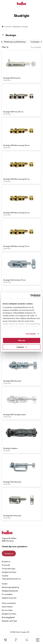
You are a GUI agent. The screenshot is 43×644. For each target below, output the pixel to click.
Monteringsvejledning (10, 587)
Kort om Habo (7, 610)
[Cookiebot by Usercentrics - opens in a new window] (31, 296)
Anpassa (22, 347)
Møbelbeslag (17, 27)
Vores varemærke (9, 603)
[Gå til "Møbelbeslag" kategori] (4, 35)
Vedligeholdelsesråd (10, 591)
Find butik (6, 565)
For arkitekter (7, 594)
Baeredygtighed (8, 617)
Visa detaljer (31, 334)
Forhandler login (9, 569)
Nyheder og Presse (9, 621)
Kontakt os (9, 554)
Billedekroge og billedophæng (15, 42)
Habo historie (7, 607)
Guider (5, 584)
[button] (27, 640)
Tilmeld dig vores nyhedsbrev (15, 547)
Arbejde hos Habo (9, 572)
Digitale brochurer (9, 598)
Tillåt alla (22, 341)
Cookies (5, 576)
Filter (5, 47)
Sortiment (8, 27)
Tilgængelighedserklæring (11, 579)
